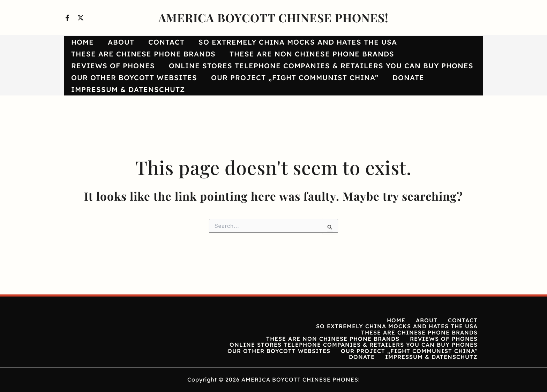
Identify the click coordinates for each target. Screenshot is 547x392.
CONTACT (166, 42)
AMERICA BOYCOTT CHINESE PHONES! (273, 17)
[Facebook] (67, 18)
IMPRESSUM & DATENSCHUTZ (128, 89)
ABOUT (121, 42)
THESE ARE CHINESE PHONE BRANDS (143, 54)
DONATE (408, 78)
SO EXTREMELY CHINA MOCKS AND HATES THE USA (298, 42)
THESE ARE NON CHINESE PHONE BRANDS (312, 54)
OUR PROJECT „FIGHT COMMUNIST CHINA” (295, 78)
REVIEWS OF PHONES (113, 66)
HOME (83, 42)
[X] (81, 18)
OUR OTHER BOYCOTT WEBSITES (134, 78)
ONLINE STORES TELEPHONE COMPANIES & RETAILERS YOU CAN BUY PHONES (321, 66)
